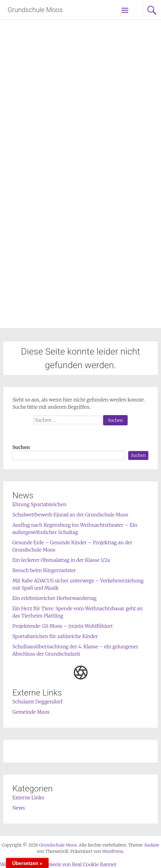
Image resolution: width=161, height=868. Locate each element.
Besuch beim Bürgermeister (44, 570)
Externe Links (29, 798)
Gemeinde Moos (31, 712)
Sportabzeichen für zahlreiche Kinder (55, 636)
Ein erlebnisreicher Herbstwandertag (55, 598)
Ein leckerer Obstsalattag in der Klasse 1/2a (61, 560)
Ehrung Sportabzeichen (40, 504)
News (19, 808)
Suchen (21, 447)
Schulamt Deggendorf (37, 702)
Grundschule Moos (35, 10)
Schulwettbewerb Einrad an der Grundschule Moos (70, 515)
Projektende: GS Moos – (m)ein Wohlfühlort (63, 626)
